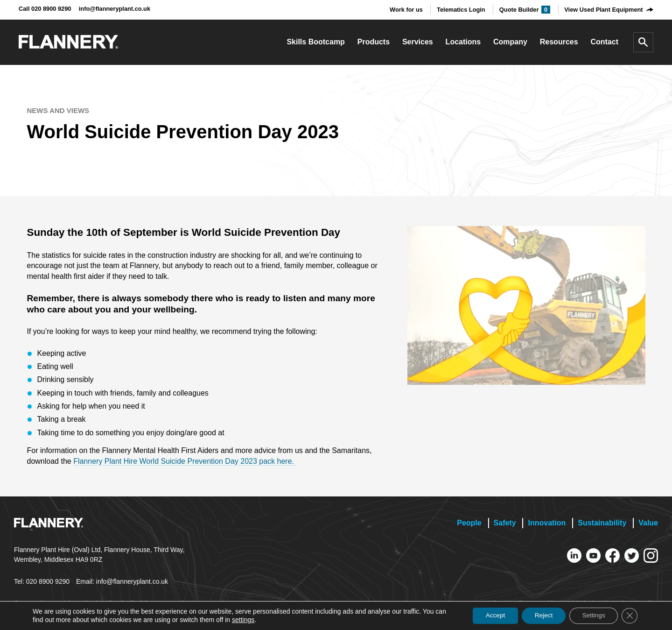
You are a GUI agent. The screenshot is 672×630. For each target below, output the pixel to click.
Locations (463, 42)
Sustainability (602, 523)
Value (648, 523)
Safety (505, 523)
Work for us (406, 10)
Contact (604, 42)
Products (374, 42)
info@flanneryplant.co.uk (115, 9)
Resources (559, 42)
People (469, 523)
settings (255, 620)
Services (418, 42)
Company (510, 42)
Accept (487, 616)
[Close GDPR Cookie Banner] (629, 616)
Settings (591, 616)
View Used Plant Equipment (603, 10)
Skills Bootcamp (315, 42)
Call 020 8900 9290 (45, 9)
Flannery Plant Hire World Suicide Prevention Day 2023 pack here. (185, 461)
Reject (539, 616)
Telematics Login (461, 10)
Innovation (547, 523)
